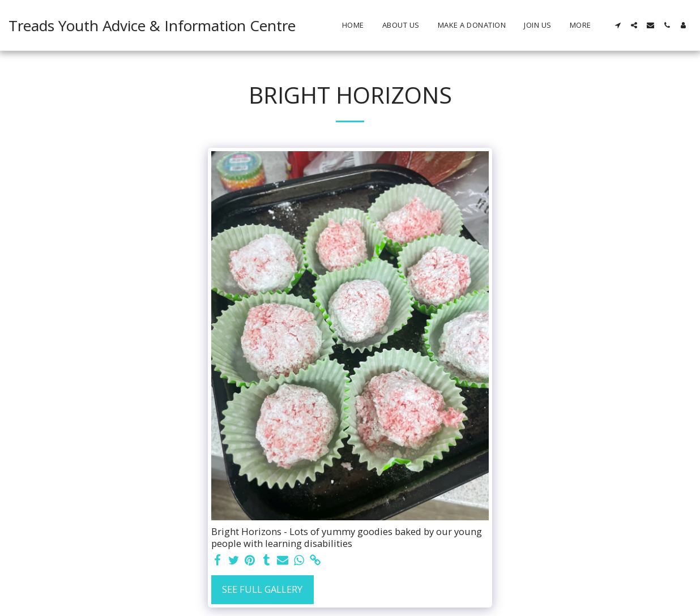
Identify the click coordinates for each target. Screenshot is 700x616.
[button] (618, 25)
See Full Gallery (262, 589)
